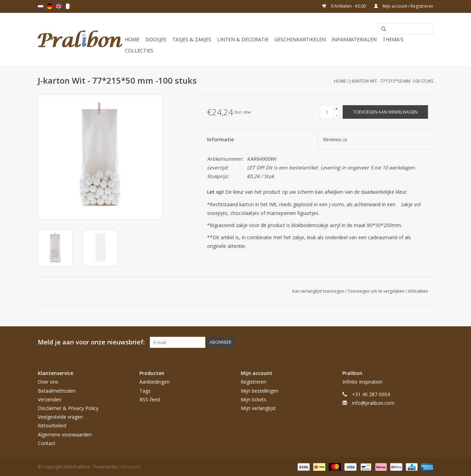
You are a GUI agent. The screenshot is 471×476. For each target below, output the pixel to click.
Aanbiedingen (155, 382)
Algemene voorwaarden (65, 435)
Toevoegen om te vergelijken (376, 291)
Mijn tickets (254, 399)
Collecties (139, 51)
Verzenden (50, 399)
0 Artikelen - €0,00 (345, 6)
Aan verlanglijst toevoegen (319, 291)
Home (132, 39)
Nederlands (41, 6)
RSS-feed (150, 399)
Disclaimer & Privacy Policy (68, 408)
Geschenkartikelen (300, 39)
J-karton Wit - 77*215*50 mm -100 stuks (391, 81)
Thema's (393, 39)
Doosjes (156, 39)
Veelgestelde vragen (60, 417)
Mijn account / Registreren (404, 6)
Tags (145, 391)
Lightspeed (129, 467)
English (59, 6)
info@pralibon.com (373, 403)
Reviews (335, 139)
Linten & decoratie (243, 39)
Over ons (48, 382)
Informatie (220, 139)
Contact (47, 443)
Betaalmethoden (57, 391)
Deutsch (50, 6)
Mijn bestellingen (260, 391)
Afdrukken (418, 291)
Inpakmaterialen (354, 39)
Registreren (254, 382)
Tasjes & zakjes (192, 39)
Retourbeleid (52, 425)
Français (68, 6)
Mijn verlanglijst (258, 408)
